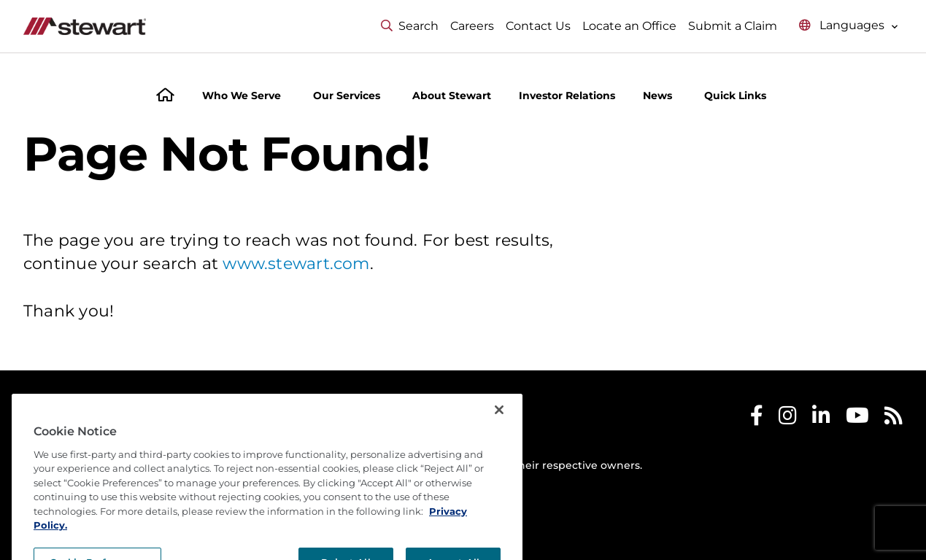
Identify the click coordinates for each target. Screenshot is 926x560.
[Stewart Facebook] (757, 419)
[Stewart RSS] (894, 419)
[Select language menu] (849, 26)
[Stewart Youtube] (857, 419)
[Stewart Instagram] (788, 419)
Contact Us (538, 26)
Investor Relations (567, 96)
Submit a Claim (733, 26)
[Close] (499, 453)
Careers (472, 26)
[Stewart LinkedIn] (821, 419)
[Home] (165, 97)
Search (410, 26)
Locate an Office (629, 26)
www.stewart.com (296, 264)
